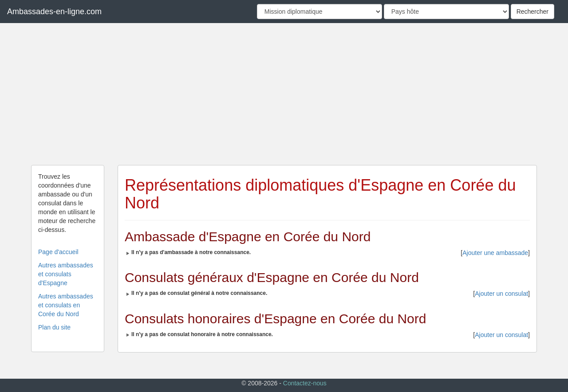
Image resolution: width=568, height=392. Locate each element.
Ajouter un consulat (501, 294)
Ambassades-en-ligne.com (54, 12)
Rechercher (532, 12)
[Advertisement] (284, 94)
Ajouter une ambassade (495, 253)
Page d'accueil (58, 252)
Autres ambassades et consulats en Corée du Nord (66, 305)
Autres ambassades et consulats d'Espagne (66, 274)
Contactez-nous (305, 383)
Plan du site (54, 327)
